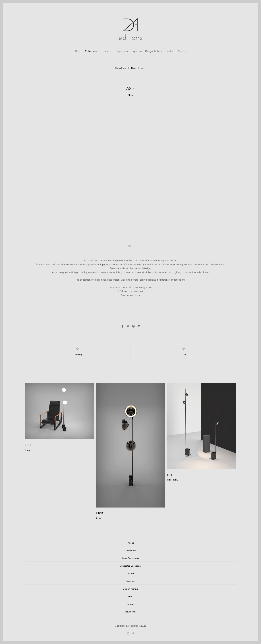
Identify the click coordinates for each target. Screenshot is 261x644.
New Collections (131, 558)
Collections (91, 51)
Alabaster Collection (130, 566)
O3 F (28, 445)
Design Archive (154, 51)
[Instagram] (129, 634)
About (78, 51)
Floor (134, 68)
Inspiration (122, 51)
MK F (100, 514)
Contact (170, 51)
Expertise (136, 51)
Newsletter (131, 612)
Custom (108, 51)
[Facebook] (132, 634)
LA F (170, 475)
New (176, 480)
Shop (181, 51)
